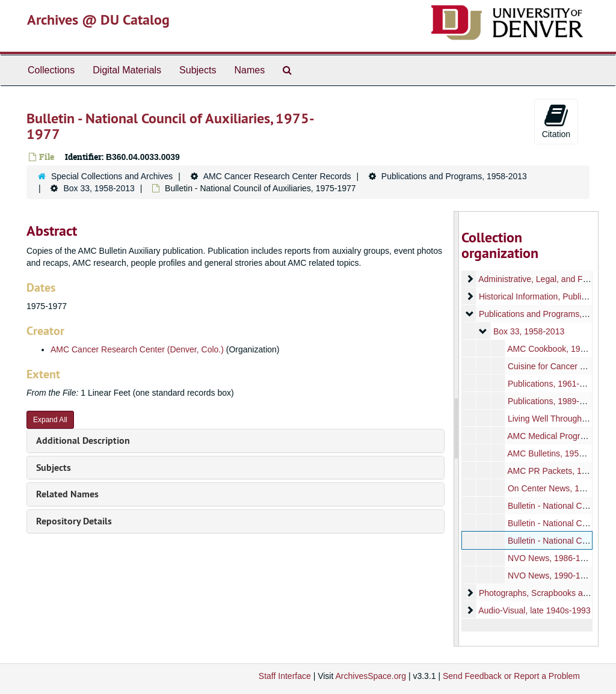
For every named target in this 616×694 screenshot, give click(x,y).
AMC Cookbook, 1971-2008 (559, 349)
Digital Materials (127, 70)
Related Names (67, 494)
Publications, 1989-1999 (552, 401)
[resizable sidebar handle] (457, 429)
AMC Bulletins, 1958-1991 (556, 453)
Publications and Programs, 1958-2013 (454, 176)
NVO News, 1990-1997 (550, 576)
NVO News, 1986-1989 (550, 558)
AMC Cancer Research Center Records (277, 176)
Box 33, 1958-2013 (99, 188)
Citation (556, 121)
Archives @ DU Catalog (98, 20)
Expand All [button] (50, 420)
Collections (51, 70)
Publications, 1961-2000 (552, 384)
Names (249, 70)
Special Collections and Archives (112, 176)
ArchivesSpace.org (371, 676)
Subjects (198, 70)
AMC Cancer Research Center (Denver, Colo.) (137, 349)
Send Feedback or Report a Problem (511, 676)
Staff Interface (285, 676)
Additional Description (83, 441)
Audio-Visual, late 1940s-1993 (534, 610)
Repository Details (74, 521)
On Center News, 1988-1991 (561, 488)
